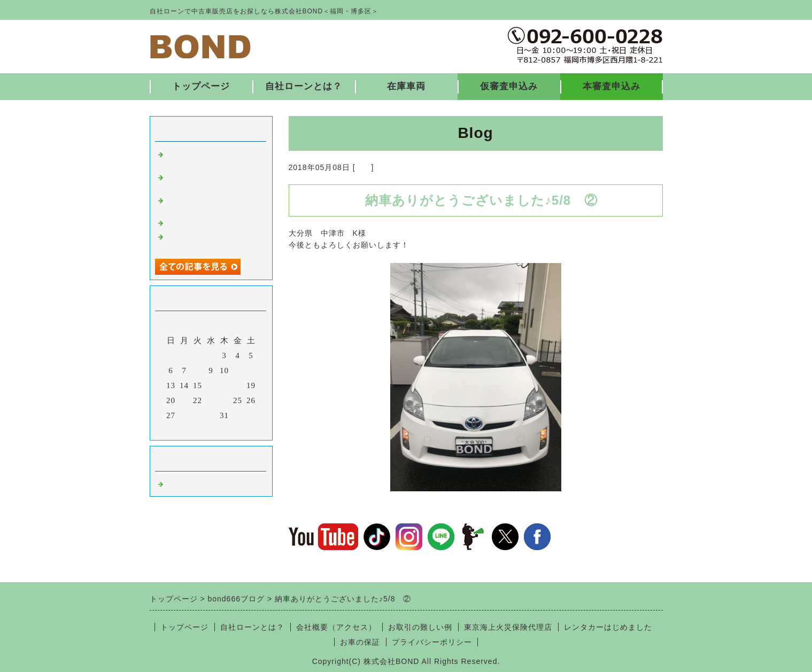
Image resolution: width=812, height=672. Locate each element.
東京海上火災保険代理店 (508, 627)
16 (211, 385)
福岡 (364, 167)
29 (198, 415)
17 (224, 385)
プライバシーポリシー (432, 642)
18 (238, 385)
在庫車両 (406, 86)
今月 (211, 429)
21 (184, 400)
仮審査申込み (509, 86)
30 (211, 415)
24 (224, 400)
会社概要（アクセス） (336, 627)
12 (251, 370)
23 (211, 400)
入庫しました (191, 222)
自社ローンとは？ (304, 86)
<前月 (188, 429)
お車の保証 (360, 642)
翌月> (233, 429)
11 (237, 370)
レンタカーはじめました (608, 627)
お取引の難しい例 (420, 627)
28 (184, 415)
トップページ (201, 86)
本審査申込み (612, 86)
